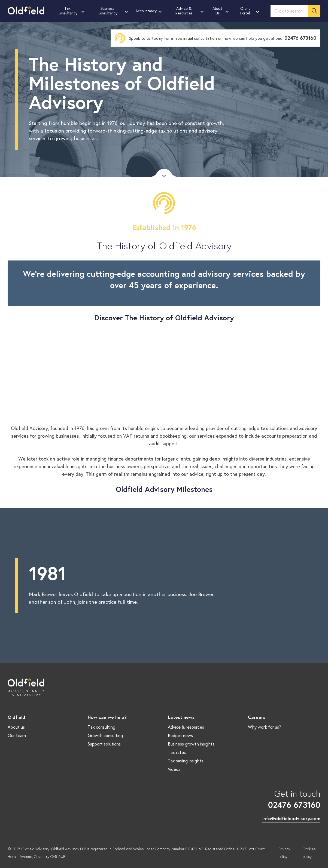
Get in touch (291, 799)
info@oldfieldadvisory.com (291, 818)
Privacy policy (284, 853)
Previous (4, 586)
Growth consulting (105, 735)
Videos (174, 769)
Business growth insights (191, 744)
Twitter (29, 809)
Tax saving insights (186, 761)
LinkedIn (13, 809)
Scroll (164, 173)
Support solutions (104, 744)
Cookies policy (309, 853)
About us (16, 727)
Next (324, 586)
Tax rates (177, 752)
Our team (17, 735)
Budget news (180, 735)
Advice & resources (186, 727)
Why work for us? (265, 727)
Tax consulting (101, 727)
